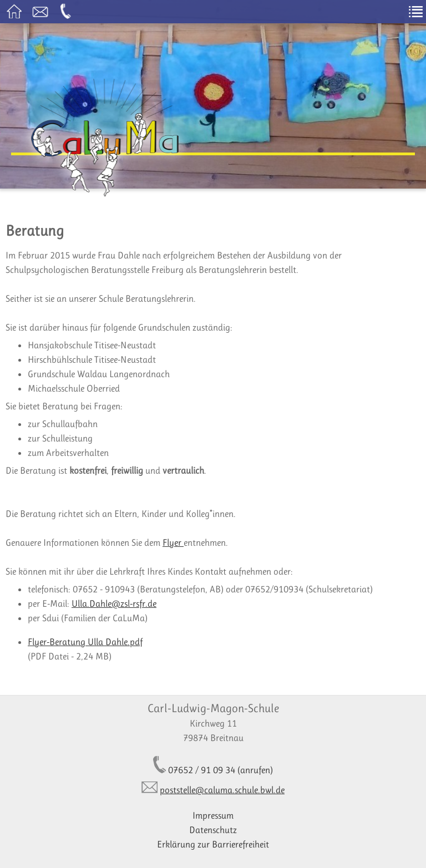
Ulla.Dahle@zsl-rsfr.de (114, 603)
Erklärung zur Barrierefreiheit (213, 844)
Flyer (173, 542)
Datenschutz (213, 830)
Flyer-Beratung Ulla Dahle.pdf (85, 642)
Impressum (213, 815)
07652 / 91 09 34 (202, 770)
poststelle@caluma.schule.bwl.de (222, 790)
